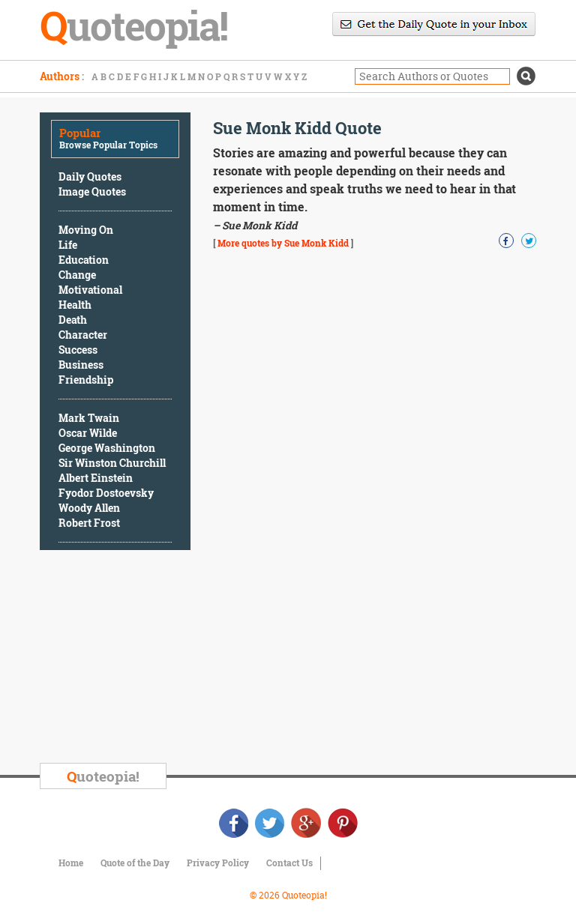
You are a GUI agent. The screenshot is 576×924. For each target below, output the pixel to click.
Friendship (86, 380)
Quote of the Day (135, 863)
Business (81, 365)
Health (75, 305)
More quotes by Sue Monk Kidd (283, 243)
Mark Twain (89, 418)
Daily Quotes (90, 176)
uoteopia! (103, 776)
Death (73, 320)
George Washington (107, 448)
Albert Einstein (96, 478)
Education (84, 260)
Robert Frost (89, 523)
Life (68, 245)
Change (77, 275)
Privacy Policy (218, 863)
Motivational (90, 290)
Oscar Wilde (88, 433)
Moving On (86, 230)
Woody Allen (89, 508)
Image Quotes (92, 191)
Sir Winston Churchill (112, 463)
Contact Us (289, 863)
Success (78, 350)
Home (71, 863)
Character (83, 335)
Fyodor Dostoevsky (106, 493)
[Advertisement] (152, 659)
